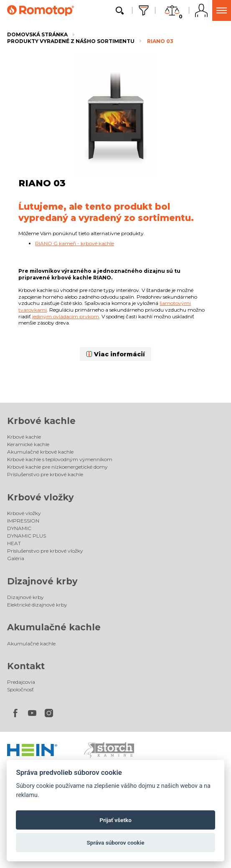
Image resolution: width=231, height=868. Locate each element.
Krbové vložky (41, 497)
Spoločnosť (20, 689)
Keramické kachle (28, 444)
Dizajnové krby (42, 581)
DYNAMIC (19, 528)
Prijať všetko (115, 820)
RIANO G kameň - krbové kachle (75, 243)
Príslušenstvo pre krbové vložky (45, 551)
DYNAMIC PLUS (27, 536)
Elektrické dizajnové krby (37, 605)
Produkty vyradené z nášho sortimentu (71, 41)
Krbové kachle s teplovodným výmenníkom (60, 459)
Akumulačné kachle (54, 627)
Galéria (16, 558)
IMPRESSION (23, 521)
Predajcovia (21, 682)
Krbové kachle (41, 421)
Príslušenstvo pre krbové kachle (45, 474)
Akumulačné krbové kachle (40, 452)
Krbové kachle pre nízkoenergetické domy (57, 467)
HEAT (14, 543)
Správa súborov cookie (115, 843)
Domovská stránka (37, 34)
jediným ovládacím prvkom (66, 316)
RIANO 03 (160, 41)
